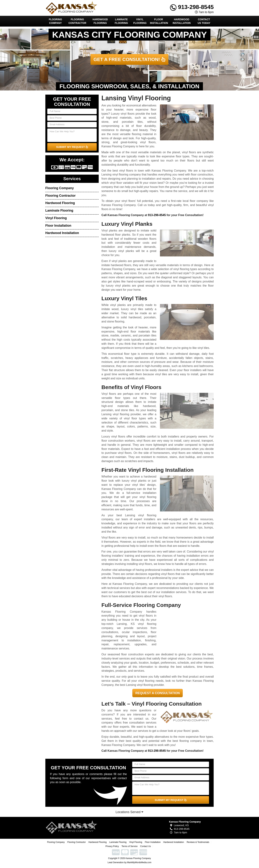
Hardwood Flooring (100, 21)
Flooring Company (55, 21)
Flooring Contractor (77, 21)
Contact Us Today (204, 21)
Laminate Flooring (121, 21)
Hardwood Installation (182, 21)
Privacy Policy (112, 846)
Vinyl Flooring (140, 21)
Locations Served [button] (129, 812)
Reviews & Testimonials (198, 842)
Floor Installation (159, 21)
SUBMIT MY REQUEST (72, 147)
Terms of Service (129, 846)
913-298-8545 (192, 7)
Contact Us (146, 846)
